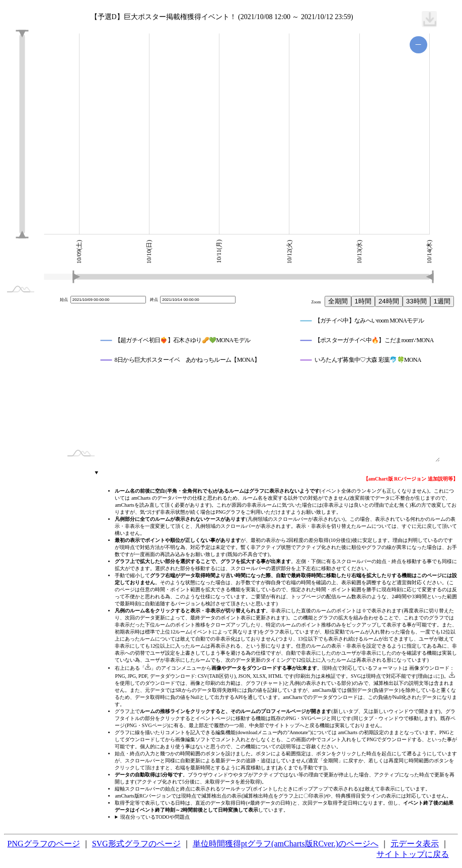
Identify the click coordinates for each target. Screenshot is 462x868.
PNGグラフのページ (44, 844)
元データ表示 (415, 844)
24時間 (389, 301)
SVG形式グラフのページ (136, 844)
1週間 (442, 301)
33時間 (416, 301)
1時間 (363, 301)
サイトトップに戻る (413, 854)
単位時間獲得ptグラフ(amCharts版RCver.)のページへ (286, 844)
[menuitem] (429, 19)
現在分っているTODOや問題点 (155, 817)
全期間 (338, 301)
